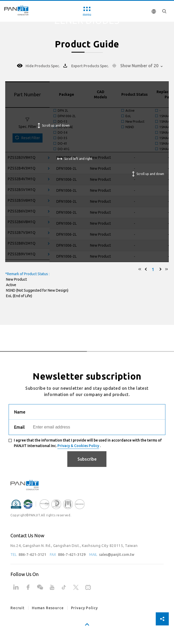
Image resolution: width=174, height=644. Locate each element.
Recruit (17, 608)
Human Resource (48, 608)
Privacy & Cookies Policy (78, 446)
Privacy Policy (84, 608)
